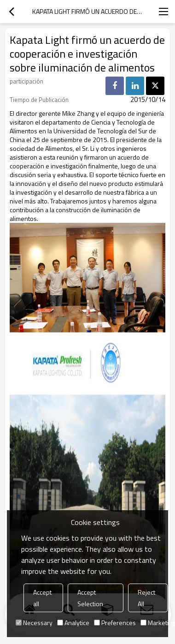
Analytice (73, 623)
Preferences (115, 623)
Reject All (146, 598)
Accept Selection (90, 598)
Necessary (34, 623)
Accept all (42, 598)
